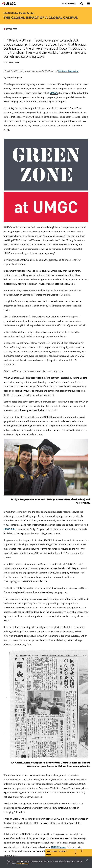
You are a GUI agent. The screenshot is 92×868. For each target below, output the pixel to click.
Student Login (69, 4)
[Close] (87, 861)
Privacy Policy (22, 863)
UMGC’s (54, 93)
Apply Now (52, 851)
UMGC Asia (9, 529)
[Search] (82, 4)
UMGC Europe (59, 847)
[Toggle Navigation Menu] (89, 4)
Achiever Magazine (68, 71)
